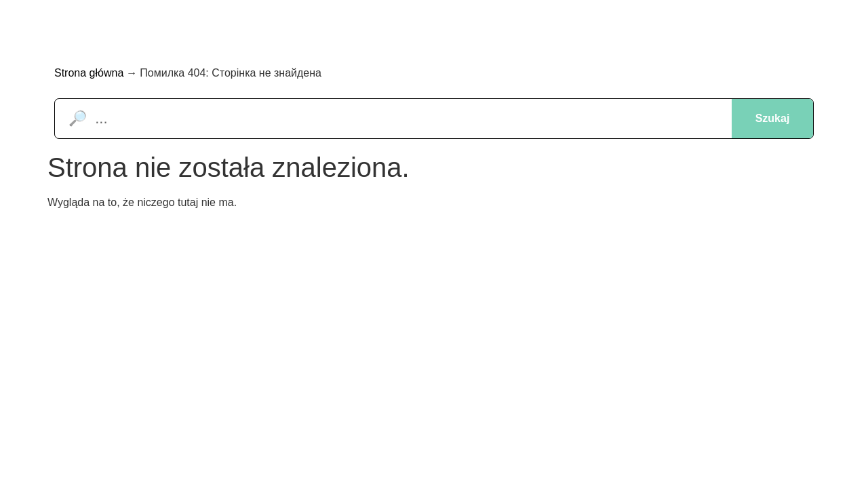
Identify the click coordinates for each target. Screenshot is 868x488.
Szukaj (773, 118)
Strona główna (89, 73)
